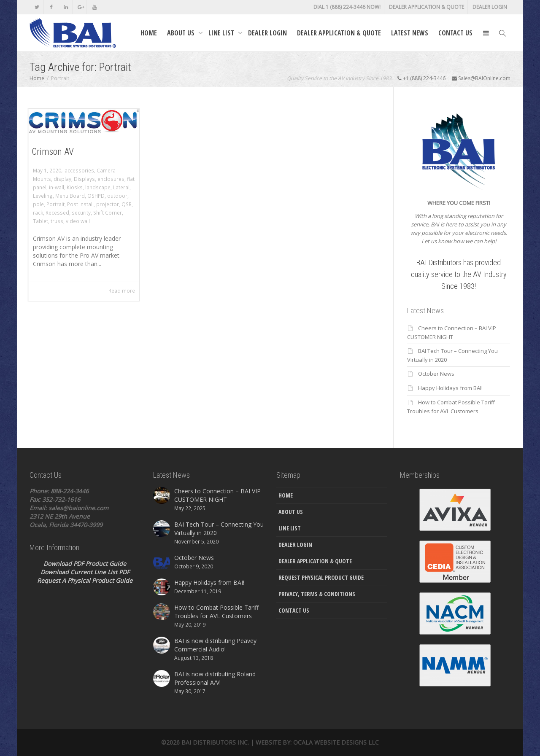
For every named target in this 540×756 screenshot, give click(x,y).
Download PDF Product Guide (85, 564)
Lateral (121, 187)
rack (38, 213)
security (81, 213)
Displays (84, 179)
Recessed (57, 213)
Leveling (43, 196)
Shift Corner (108, 213)
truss (57, 221)
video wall (78, 221)
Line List (222, 33)
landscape (98, 187)
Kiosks (75, 187)
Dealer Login (490, 7)
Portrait (55, 204)
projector (108, 204)
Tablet (40, 221)
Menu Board (70, 196)
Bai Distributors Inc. (215, 742)
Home (149, 33)
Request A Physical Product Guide (85, 580)
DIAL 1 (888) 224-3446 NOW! (347, 7)
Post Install (80, 204)
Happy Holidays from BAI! (450, 388)
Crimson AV (53, 152)
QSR (127, 204)
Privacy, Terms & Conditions (317, 594)
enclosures (111, 179)
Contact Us (455, 33)
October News (436, 374)
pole (38, 204)
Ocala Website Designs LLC (336, 742)
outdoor (117, 196)
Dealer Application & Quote (427, 7)
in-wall (57, 187)
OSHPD (96, 196)
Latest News (410, 33)
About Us (182, 33)
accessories (79, 170)
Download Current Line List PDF (85, 572)
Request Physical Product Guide (321, 577)
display (62, 179)
